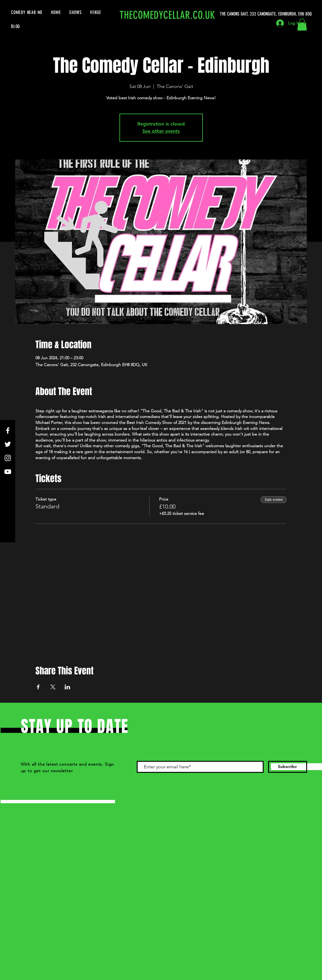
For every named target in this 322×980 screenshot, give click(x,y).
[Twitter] (8, 444)
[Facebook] (8, 431)
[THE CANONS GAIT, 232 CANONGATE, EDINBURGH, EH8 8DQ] (267, 14)
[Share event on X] (53, 687)
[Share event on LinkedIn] (67, 687)
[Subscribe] (288, 767)
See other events (161, 131)
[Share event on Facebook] (38, 687)
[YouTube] (8, 472)
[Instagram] (8, 458)
